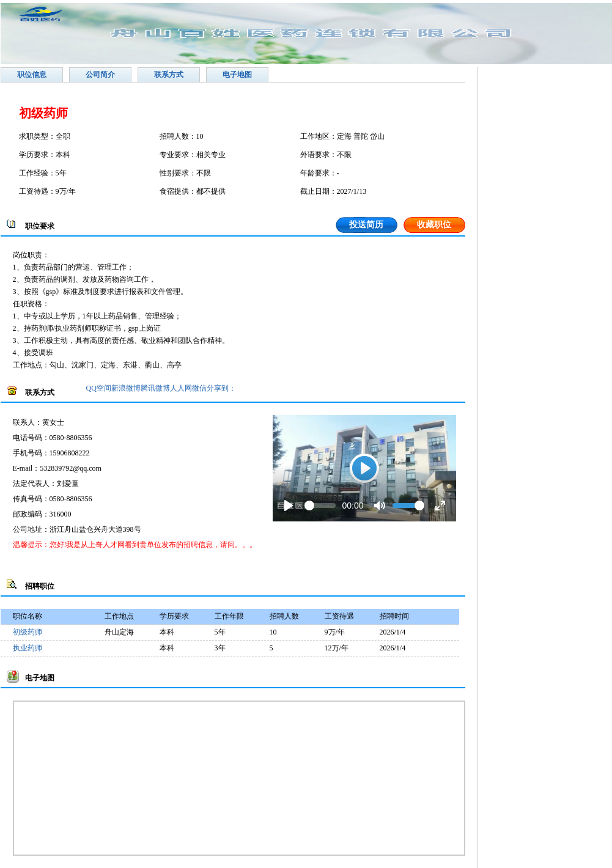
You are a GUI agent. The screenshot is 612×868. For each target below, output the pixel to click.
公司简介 (100, 75)
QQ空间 (99, 388)
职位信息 (32, 75)
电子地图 (237, 75)
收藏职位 (434, 225)
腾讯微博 (155, 388)
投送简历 (366, 225)
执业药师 (28, 648)
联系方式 (169, 75)
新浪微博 (126, 388)
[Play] (289, 506)
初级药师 (28, 632)
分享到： (221, 388)
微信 (199, 388)
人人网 (181, 388)
